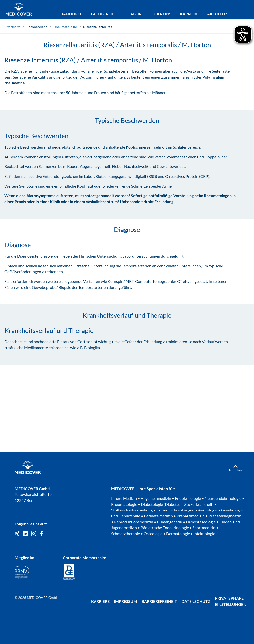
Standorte (71, 14)
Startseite (13, 27)
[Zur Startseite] (19, 10)
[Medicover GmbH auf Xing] (17, 534)
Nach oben (236, 470)
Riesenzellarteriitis (98, 27)
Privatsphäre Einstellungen (231, 601)
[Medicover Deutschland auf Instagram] (34, 534)
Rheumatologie (65, 27)
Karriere (189, 14)
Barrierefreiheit (159, 601)
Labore (136, 14)
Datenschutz (196, 601)
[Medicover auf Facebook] (42, 534)
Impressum (126, 601)
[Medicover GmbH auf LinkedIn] (25, 534)
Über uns (162, 14)
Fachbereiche (37, 27)
